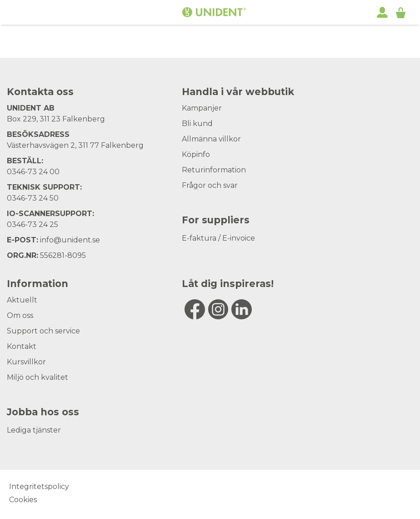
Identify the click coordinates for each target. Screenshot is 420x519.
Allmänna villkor (211, 139)
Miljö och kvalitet (37, 377)
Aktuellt (22, 300)
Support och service (43, 331)
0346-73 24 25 (32, 224)
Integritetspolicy (39, 486)
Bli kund (197, 123)
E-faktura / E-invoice (218, 238)
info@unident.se (70, 240)
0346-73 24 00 (33, 172)
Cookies (23, 500)
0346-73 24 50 (33, 198)
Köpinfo (196, 154)
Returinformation (214, 170)
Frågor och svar (210, 185)
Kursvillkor (26, 362)
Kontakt (22, 346)
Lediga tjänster (34, 430)
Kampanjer (202, 108)
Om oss (20, 315)
